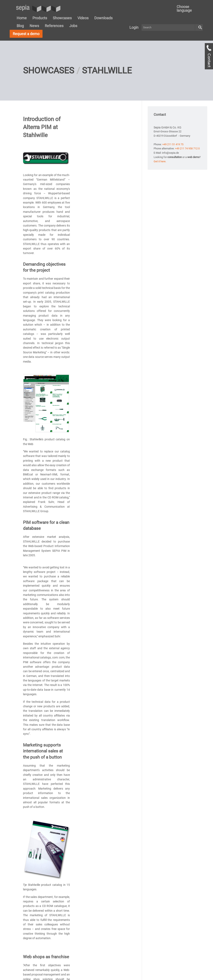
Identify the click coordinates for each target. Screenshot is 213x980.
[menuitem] (188, 9)
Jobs (73, 26)
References (54, 26)
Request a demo (26, 34)
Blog (20, 26)
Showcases (62, 18)
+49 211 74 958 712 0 (187, 148)
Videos (83, 18)
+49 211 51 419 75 (173, 144)
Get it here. (160, 161)
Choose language (184, 9)
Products (40, 18)
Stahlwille (107, 70)
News (34, 26)
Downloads (103, 18)
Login (134, 27)
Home (22, 18)
